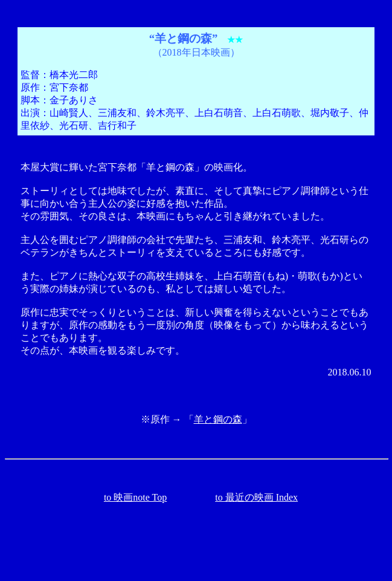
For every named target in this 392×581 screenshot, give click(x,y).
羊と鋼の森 (218, 419)
